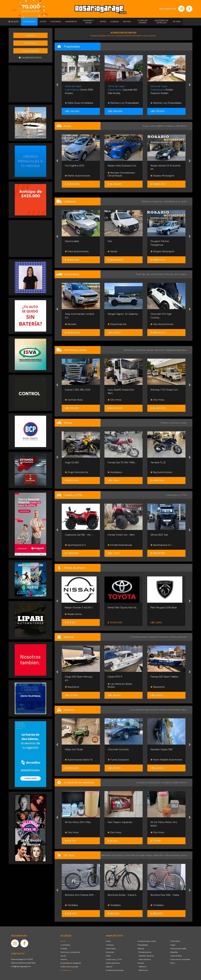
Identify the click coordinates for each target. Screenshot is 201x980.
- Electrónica (143, 970)
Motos (108, 956)
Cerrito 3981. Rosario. (79, 90)
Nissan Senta (73, 614)
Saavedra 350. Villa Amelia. (123, 90)
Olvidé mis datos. (30, 58)
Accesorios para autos (115, 970)
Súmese (64, 949)
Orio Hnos (114, 400)
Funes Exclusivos (118, 760)
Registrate (30, 43)
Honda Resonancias (120, 545)
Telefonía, (106, 855)
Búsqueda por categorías (71, 963)
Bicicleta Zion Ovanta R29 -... (80, 895)
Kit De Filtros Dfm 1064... (78, 822)
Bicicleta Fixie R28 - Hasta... (165, 895)
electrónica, (118, 855)
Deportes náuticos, (159, 637)
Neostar (71, 324)
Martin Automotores (77, 176)
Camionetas (111, 949)
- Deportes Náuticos (146, 956)
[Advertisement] (30, 83)
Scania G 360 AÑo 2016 (77, 390)
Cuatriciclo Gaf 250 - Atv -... (79, 535)
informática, (131, 855)
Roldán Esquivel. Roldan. (162, 90)
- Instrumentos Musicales (180, 959)
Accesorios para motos (174, 782)
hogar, (142, 855)
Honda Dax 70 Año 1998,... (122, 462)
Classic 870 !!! (115, 677)
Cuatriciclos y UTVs (114, 959)
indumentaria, (172, 855)
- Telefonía (142, 967)
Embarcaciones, (139, 637)
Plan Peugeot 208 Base (164, 608)
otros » (184, 855)
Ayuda (63, 956)
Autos (108, 941)
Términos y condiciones (70, 952)
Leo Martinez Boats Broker (120, 685)
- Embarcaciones (144, 952)
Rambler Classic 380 (162, 749)
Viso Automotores (162, 324)
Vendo (112, 251)
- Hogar (172, 945)
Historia (64, 959)
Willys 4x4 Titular (74, 749)
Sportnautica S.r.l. (76, 545)
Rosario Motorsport (162, 176)
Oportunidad (72, 241)
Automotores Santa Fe (79, 760)
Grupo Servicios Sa (76, 472)
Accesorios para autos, (149, 782)
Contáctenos (66, 970)
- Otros (172, 963)
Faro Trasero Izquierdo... (120, 822)
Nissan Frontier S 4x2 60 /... (79, 608)
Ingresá (30, 35)
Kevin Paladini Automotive (166, 760)
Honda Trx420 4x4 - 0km (121, 535)
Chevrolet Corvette (118, 749)
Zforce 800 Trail (159, 535)
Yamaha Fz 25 (158, 462)
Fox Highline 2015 (74, 166)
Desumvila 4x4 (117, 324)
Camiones (110, 952)
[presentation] (57, 85)
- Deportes (173, 952)
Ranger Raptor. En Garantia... (123, 314)
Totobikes (71, 905)
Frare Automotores (77, 251)
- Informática (175, 941)
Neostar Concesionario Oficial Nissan (121, 174)
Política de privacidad (69, 967)
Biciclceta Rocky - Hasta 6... (122, 895)
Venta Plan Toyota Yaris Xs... (123, 608)
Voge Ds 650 (72, 462)
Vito (110, 241)
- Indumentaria (176, 956)
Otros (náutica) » (179, 637)
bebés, (150, 855)
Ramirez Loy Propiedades (123, 103)
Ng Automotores (161, 472)
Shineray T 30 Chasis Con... (165, 390)
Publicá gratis (30, 51)
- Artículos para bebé (178, 949)
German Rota (74, 400)
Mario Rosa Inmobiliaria (79, 103)
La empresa (65, 945)
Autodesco (115, 472)
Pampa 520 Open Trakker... (165, 677)
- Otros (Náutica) (144, 959)
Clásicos (109, 967)
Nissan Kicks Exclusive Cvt (122, 166)
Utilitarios (110, 945)
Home (63, 941)
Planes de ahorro (113, 963)
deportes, (159, 855)
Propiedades (143, 945)
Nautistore (72, 687)
